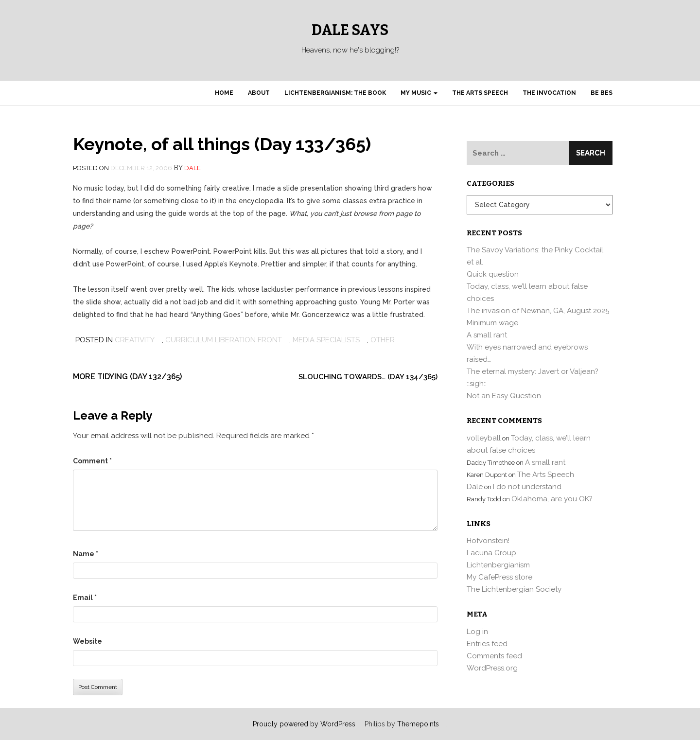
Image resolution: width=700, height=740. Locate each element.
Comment (92, 461)
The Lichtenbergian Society (514, 589)
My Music (419, 93)
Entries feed (487, 644)
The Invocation (549, 93)
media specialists (326, 340)
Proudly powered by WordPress (304, 724)
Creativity (135, 340)
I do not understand (527, 487)
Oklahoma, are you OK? (552, 499)
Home (224, 93)
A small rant (487, 335)
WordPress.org (492, 668)
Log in (477, 632)
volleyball (484, 438)
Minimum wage (492, 323)
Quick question (493, 274)
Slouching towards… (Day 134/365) (368, 377)
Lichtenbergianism (498, 565)
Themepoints (418, 724)
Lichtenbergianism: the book (335, 93)
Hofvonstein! (488, 541)
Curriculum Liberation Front (224, 340)
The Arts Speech (480, 93)
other (383, 340)
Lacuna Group (491, 553)
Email (85, 598)
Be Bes (602, 93)
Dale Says (350, 30)
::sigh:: (477, 384)
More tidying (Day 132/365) (127, 377)
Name (86, 554)
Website (87, 641)
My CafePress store (499, 577)
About (259, 93)
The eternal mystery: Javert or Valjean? (533, 371)
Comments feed (494, 656)
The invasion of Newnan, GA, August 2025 (538, 311)
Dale (192, 168)
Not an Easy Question (504, 396)
